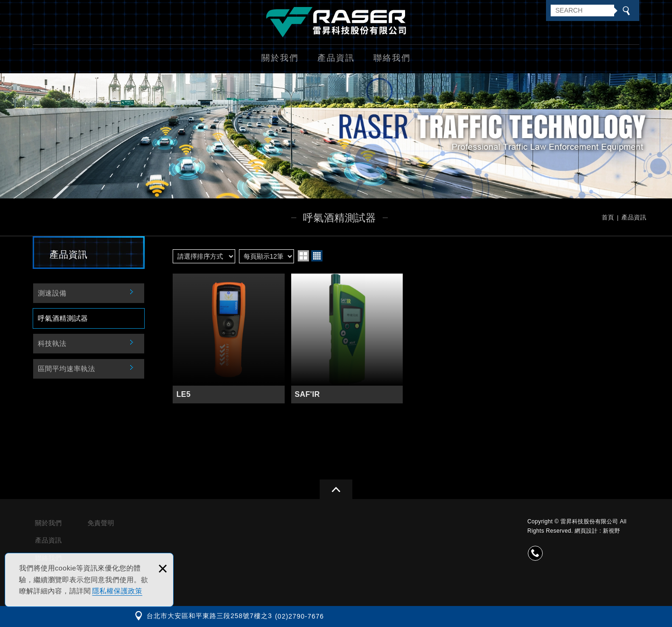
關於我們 (280, 58)
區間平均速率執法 (66, 369)
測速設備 (52, 293)
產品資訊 (336, 58)
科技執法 (52, 343)
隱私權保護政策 (117, 591)
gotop (336, 489)
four (317, 256)
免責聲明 (101, 523)
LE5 (229, 338)
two (303, 256)
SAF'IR (347, 338)
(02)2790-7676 (299, 616)
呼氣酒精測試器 (63, 318)
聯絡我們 (392, 58)
